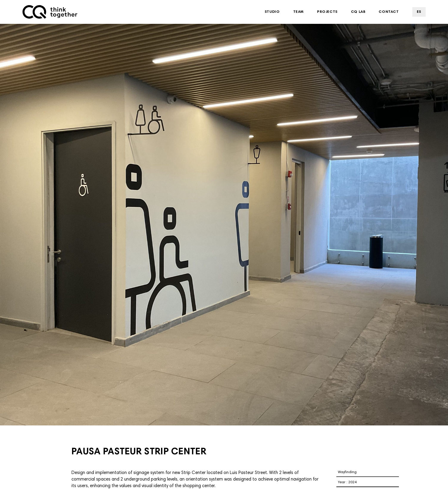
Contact (389, 12)
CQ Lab (358, 12)
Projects (327, 12)
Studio (272, 12)
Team (298, 12)
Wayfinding (347, 472)
